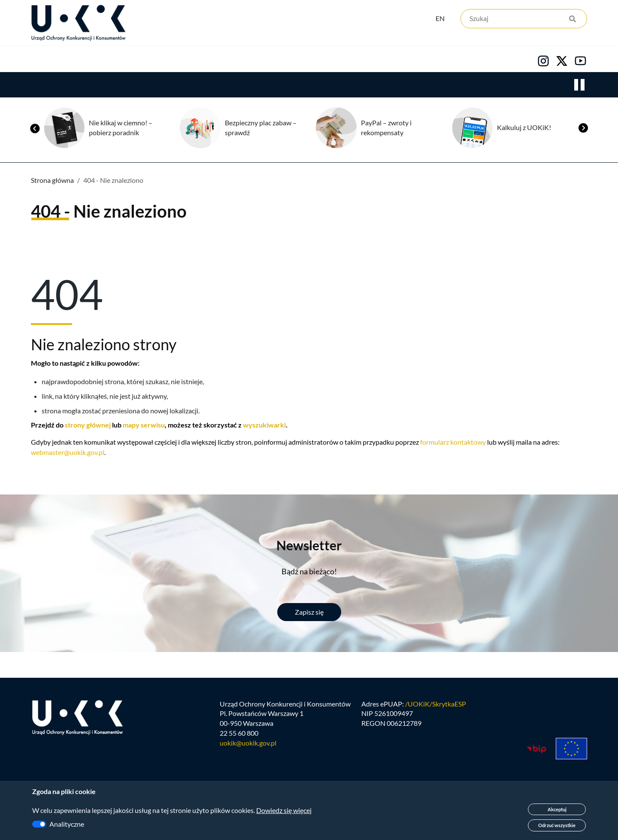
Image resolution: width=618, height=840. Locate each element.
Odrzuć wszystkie (557, 825)
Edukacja (257, 61)
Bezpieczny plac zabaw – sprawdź (261, 129)
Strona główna (52, 182)
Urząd (41, 61)
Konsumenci (185, 61)
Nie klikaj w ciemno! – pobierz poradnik (121, 129)
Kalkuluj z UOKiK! (524, 129)
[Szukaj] (524, 20)
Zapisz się (309, 614)
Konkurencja (108, 61)
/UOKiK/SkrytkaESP (436, 709)
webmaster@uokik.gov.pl (68, 454)
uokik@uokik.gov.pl (248, 748)
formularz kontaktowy (453, 444)
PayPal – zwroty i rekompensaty (386, 129)
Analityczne (67, 824)
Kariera (319, 61)
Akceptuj (557, 809)
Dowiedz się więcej (284, 810)
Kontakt (381, 61)
